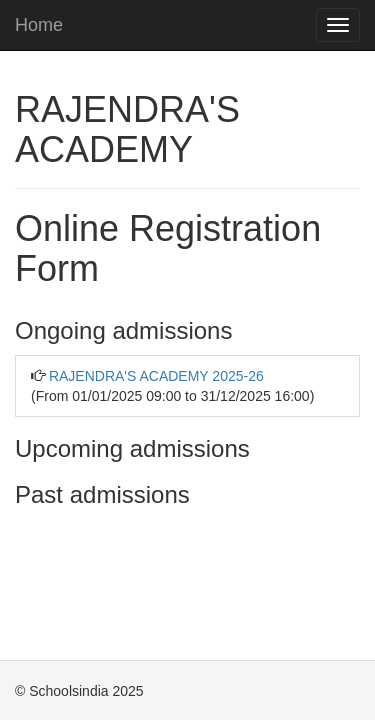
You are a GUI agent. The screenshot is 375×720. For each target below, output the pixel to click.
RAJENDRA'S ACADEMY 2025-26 (156, 376)
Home (39, 25)
